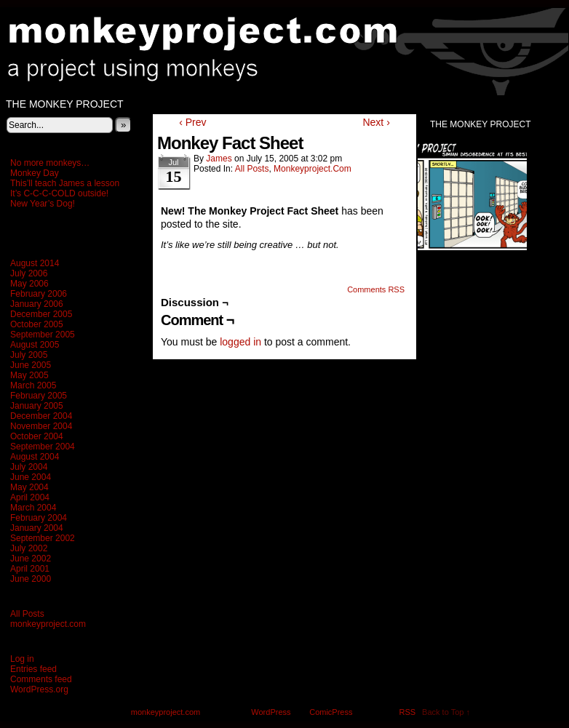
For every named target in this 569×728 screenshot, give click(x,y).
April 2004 (30, 497)
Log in (22, 659)
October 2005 (37, 324)
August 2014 (35, 263)
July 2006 (29, 273)
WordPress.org (39, 689)
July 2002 (29, 548)
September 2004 (43, 447)
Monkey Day (35, 173)
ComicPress (331, 712)
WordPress (271, 712)
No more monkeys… (50, 163)
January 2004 (37, 528)
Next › (376, 122)
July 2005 (29, 355)
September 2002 (43, 538)
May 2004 (29, 487)
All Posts (27, 614)
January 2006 (37, 304)
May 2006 (29, 284)
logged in (240, 342)
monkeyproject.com (48, 624)
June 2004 (31, 477)
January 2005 (37, 406)
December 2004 (41, 416)
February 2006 (39, 294)
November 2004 (41, 426)
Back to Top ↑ (446, 712)
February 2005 (39, 396)
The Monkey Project (65, 104)
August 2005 (35, 345)
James (219, 159)
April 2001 (30, 569)
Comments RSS (376, 289)
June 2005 (31, 365)
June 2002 (31, 559)
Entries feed (33, 669)
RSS (408, 712)
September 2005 (43, 335)
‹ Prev (192, 122)
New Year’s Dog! (43, 204)
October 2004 (37, 436)
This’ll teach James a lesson (65, 183)
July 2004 (29, 467)
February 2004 (39, 518)
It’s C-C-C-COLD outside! (59, 193)
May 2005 (29, 375)
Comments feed (41, 679)
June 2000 (31, 579)
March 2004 (33, 508)
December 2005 (41, 314)
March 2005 (33, 385)
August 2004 (35, 457)
